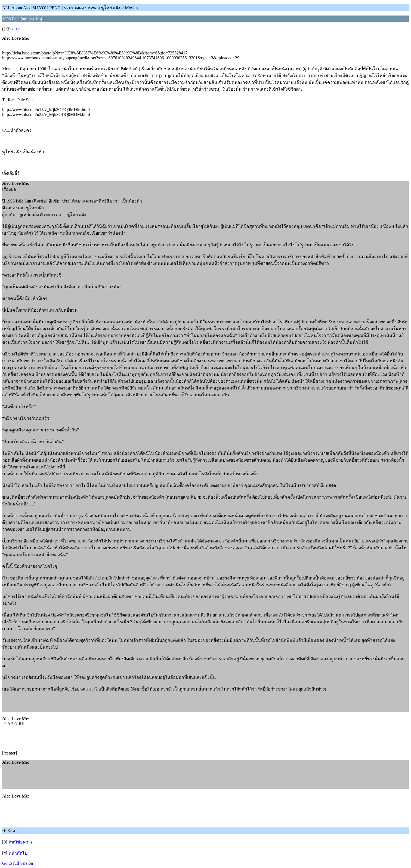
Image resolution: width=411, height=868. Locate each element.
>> (18, 29)
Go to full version (18, 863)
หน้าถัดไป (18, 853)
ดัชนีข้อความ (21, 842)
